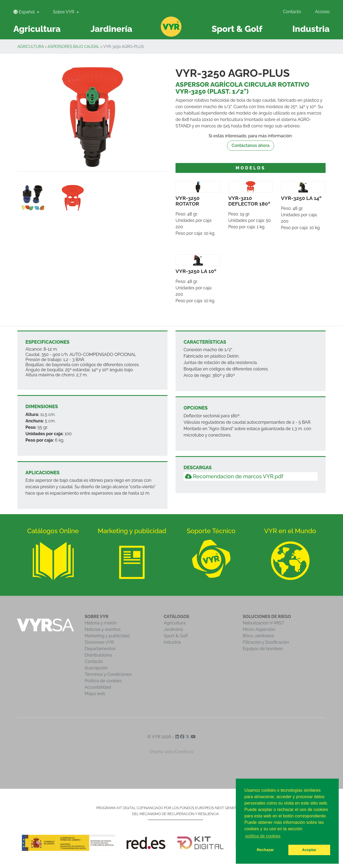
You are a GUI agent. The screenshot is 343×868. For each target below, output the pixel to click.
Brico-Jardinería (258, 636)
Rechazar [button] (265, 850)
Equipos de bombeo (263, 649)
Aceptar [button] (309, 850)
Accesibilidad (98, 687)
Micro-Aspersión (259, 629)
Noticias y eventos (103, 629)
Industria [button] (311, 29)
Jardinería (173, 629)
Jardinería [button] (111, 29)
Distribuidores (98, 655)
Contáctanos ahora (251, 145)
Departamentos (100, 649)
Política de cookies (103, 681)
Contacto (292, 12)
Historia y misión (101, 623)
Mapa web (95, 694)
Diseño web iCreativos (172, 752)
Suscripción (96, 668)
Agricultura (31, 46)
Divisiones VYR (99, 642)
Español (25, 12)
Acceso (322, 12)
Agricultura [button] (37, 29)
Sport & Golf (176, 636)
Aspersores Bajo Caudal (74, 46)
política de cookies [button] (263, 836)
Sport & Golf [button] (237, 29)
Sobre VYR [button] (64, 12)
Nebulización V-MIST (264, 623)
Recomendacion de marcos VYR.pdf (234, 476)
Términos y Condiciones (108, 674)
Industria (172, 642)
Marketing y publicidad (107, 636)
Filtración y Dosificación (266, 642)
